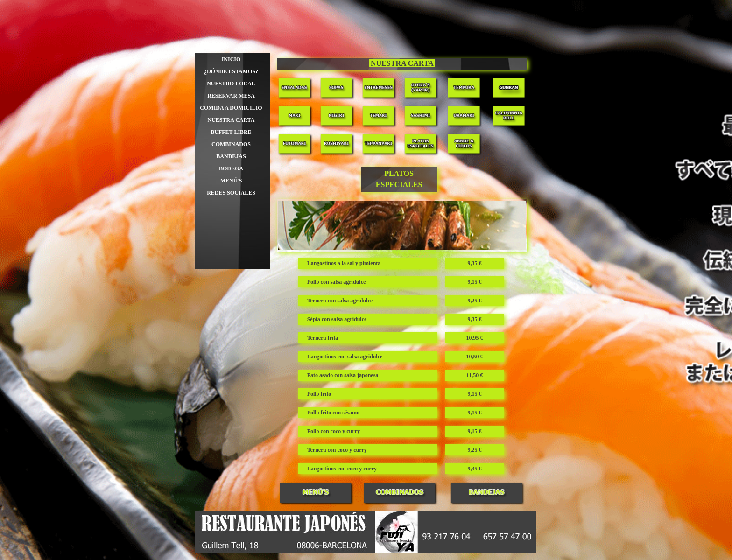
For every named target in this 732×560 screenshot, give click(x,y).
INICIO (231, 59)
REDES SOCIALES (231, 193)
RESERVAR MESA (231, 96)
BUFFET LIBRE (231, 132)
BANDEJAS (231, 156)
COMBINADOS (231, 144)
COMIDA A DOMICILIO (231, 108)
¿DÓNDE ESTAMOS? (231, 71)
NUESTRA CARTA (231, 120)
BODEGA (231, 168)
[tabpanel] (402, 64)
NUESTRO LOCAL (231, 84)
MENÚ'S (231, 181)
